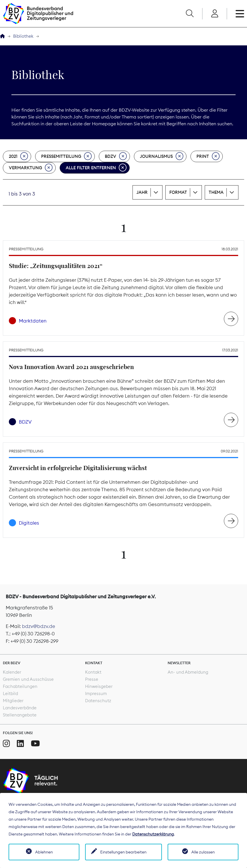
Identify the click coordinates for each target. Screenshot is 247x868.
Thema (216, 192)
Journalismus (162, 156)
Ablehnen (44, 852)
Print (208, 156)
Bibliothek (23, 36)
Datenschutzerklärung (153, 834)
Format (178, 192)
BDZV (116, 156)
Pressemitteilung (66, 156)
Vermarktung (31, 168)
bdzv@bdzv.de (39, 626)
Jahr (142, 192)
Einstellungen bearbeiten (123, 852)
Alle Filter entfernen (96, 168)
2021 (18, 156)
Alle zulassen (203, 852)
